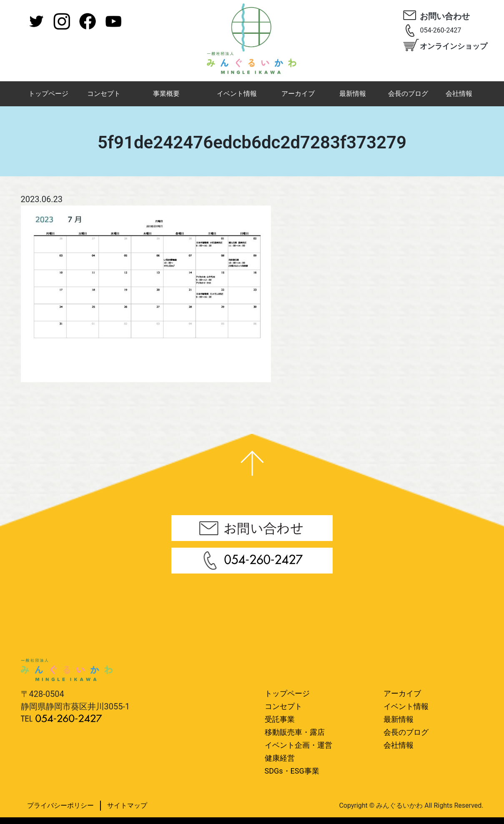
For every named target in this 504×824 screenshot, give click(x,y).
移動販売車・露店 (295, 732)
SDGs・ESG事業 (292, 771)
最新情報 (353, 94)
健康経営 (280, 758)
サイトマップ (127, 805)
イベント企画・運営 (298, 745)
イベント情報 (237, 94)
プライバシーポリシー (60, 805)
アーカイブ (298, 94)
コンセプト (104, 94)
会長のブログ (408, 94)
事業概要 (166, 94)
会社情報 (459, 94)
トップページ (48, 94)
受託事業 (280, 719)
